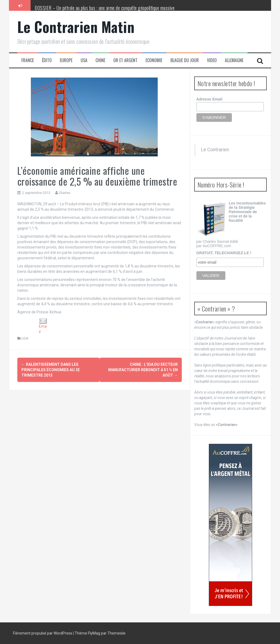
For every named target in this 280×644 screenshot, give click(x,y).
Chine (100, 60)
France (28, 60)
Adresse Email (210, 99)
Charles (65, 193)
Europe (66, 60)
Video (212, 60)
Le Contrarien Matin (76, 27)
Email (43, 326)
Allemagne (234, 60)
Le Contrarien (215, 150)
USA (84, 60)
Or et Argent (125, 60)
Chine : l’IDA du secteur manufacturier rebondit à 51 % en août (143, 370)
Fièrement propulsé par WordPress (43, 633)
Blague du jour (185, 60)
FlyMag (94, 633)
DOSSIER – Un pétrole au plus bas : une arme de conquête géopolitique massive (105, 8)
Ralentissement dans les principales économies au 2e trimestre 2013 (51, 370)
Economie (154, 60)
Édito (47, 60)
